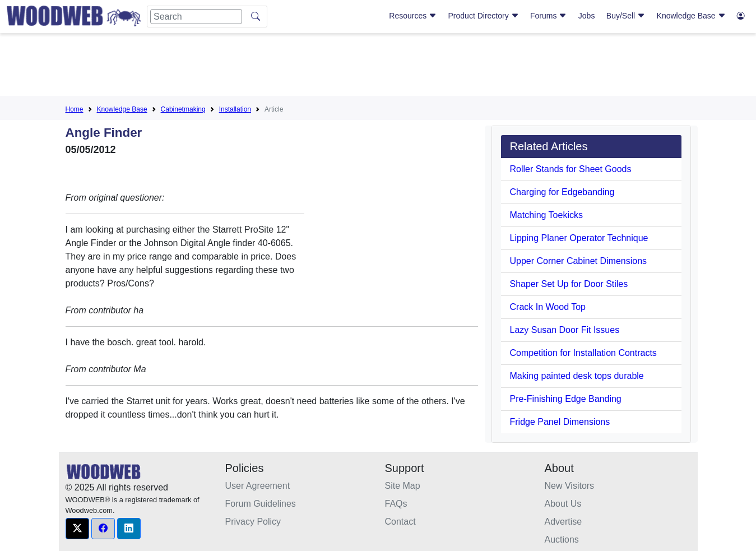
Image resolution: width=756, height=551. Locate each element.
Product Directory (484, 16)
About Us (563, 504)
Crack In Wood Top (548, 307)
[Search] (196, 17)
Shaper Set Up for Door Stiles (569, 284)
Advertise (563, 522)
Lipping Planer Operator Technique (579, 238)
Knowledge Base (691, 16)
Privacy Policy (253, 522)
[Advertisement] (378, 67)
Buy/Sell (626, 16)
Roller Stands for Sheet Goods (571, 169)
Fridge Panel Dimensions (560, 422)
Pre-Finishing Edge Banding (566, 399)
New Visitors (570, 486)
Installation (235, 109)
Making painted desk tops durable (577, 376)
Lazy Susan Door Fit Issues (565, 330)
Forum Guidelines (261, 504)
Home (75, 109)
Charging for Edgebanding (562, 192)
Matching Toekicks (546, 215)
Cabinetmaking (183, 109)
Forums (548, 16)
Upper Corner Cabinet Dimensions (579, 261)
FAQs (396, 504)
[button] (77, 529)
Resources (413, 16)
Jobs (587, 16)
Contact (400, 522)
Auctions (562, 540)
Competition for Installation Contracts (583, 353)
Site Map (403, 486)
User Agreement (258, 486)
